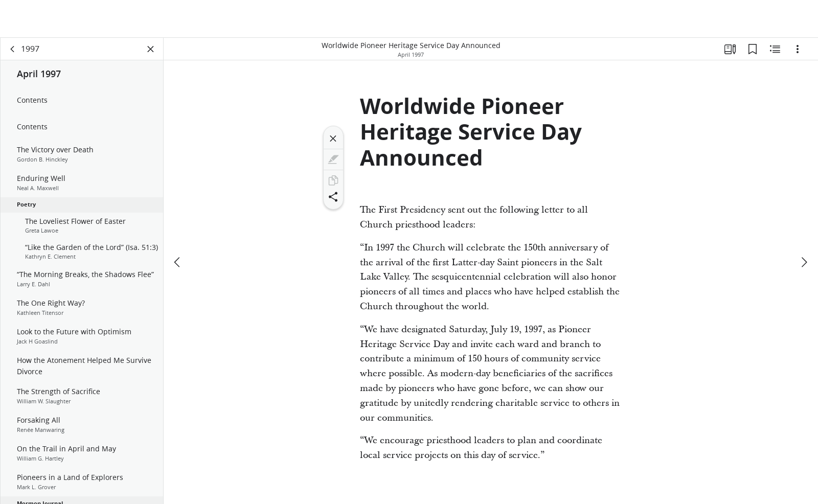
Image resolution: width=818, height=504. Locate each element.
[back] (13, 49)
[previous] (178, 262)
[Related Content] (775, 49)
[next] (804, 262)
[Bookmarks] (753, 49)
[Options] (798, 49)
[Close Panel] (151, 49)
